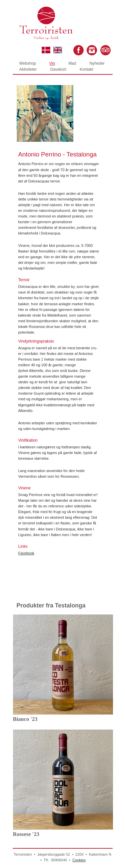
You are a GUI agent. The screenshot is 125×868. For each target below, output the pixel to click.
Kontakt (86, 69)
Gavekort (58, 69)
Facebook (26, 553)
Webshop (28, 63)
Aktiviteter (28, 69)
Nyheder (97, 63)
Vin (52, 63)
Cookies (79, 860)
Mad (72, 63)
